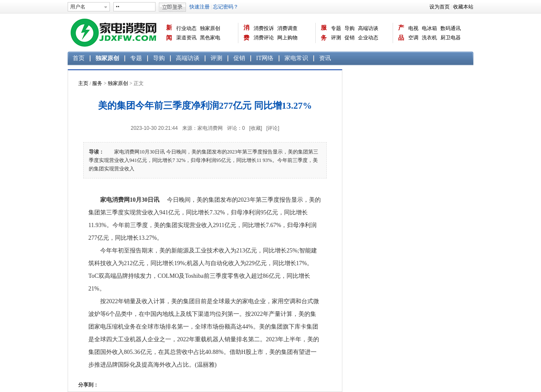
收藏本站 (463, 7)
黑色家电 (210, 38)
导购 (350, 28)
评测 (336, 38)
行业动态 (186, 28)
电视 (413, 28)
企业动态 (368, 38)
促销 (350, 38)
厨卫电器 (451, 38)
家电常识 (296, 58)
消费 (246, 33)
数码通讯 (451, 28)
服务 (324, 33)
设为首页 (440, 7)
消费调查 (287, 28)
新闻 (169, 33)
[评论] (273, 128)
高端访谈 (368, 28)
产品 (401, 33)
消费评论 (264, 38)
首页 (79, 58)
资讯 (325, 58)
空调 (413, 38)
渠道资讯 (186, 38)
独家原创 (210, 28)
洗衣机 (429, 38)
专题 (336, 28)
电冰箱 (429, 28)
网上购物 (287, 38)
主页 (83, 83)
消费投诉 (264, 28)
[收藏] (255, 128)
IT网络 (265, 58)
